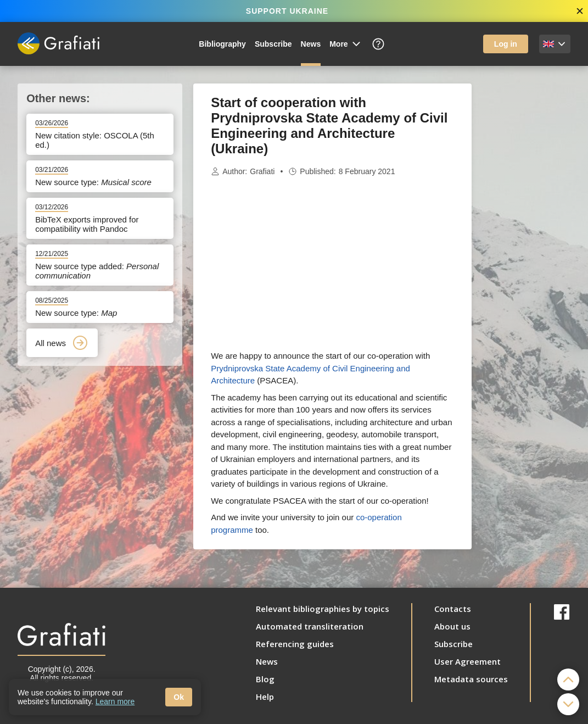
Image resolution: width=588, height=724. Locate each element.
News (311, 44)
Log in (506, 44)
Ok (179, 697)
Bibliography (222, 44)
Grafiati (262, 171)
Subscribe (273, 44)
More (345, 44)
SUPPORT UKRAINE (287, 11)
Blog (265, 679)
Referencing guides (295, 644)
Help (265, 697)
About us (452, 626)
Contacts (453, 609)
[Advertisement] (527, 248)
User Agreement (467, 661)
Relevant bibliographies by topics (323, 609)
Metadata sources (471, 679)
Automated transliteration (310, 626)
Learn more (115, 701)
